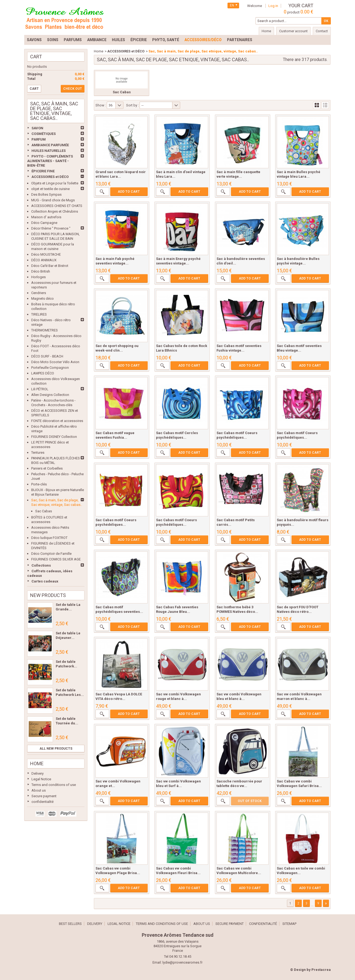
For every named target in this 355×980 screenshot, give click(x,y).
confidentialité (42, 802)
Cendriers (39, 293)
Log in (273, 6)
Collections (41, 565)
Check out (73, 89)
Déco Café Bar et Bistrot (50, 266)
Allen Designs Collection (50, 395)
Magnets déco (42, 298)
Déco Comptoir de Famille (51, 554)
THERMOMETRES (45, 330)
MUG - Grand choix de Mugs (53, 200)
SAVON (37, 128)
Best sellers (70, 924)
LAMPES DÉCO (43, 373)
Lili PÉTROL (40, 389)
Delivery (38, 773)
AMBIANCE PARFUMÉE (50, 145)
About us (39, 790)
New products (48, 595)
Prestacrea (321, 970)
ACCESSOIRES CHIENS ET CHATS (57, 206)
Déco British (41, 271)
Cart (36, 57)
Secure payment (44, 796)
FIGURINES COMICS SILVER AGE (56, 559)
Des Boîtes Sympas (46, 194)
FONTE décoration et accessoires (57, 421)
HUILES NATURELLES (49, 151)
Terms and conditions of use (54, 785)
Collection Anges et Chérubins (55, 211)
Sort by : (132, 105)
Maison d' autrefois (46, 217)
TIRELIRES (39, 314)
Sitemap (289, 924)
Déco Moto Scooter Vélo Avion (55, 362)
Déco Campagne (44, 223)
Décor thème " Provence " (51, 228)
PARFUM (39, 139)
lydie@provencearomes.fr (182, 962)
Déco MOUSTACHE (46, 254)
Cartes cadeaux (45, 581)
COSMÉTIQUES (44, 134)
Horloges (38, 277)
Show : (101, 105)
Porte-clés (39, 484)
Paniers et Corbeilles (47, 468)
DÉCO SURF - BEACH (47, 356)
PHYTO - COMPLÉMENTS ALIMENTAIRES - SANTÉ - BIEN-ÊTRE (50, 161)
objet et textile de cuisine (50, 189)
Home (37, 763)
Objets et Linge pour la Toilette (55, 183)
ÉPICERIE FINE (43, 171)
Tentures (38, 453)
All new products (56, 749)
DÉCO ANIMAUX (44, 260)
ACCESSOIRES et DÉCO (50, 177)
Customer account (293, 31)
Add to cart (129, 192)
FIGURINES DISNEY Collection (54, 437)
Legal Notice (41, 779)
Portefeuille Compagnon (50, 368)
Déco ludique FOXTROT (49, 538)
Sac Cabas (44, 511)
